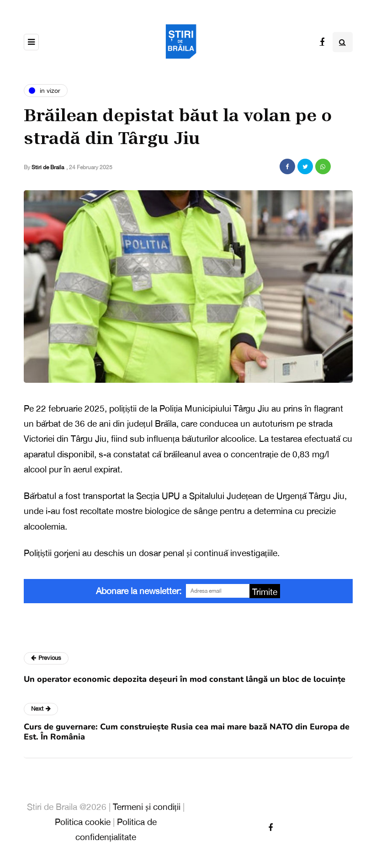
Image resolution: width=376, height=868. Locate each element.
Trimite (265, 592)
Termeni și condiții (147, 807)
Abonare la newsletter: (139, 591)
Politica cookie (83, 822)
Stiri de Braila (48, 167)
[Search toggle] (343, 42)
